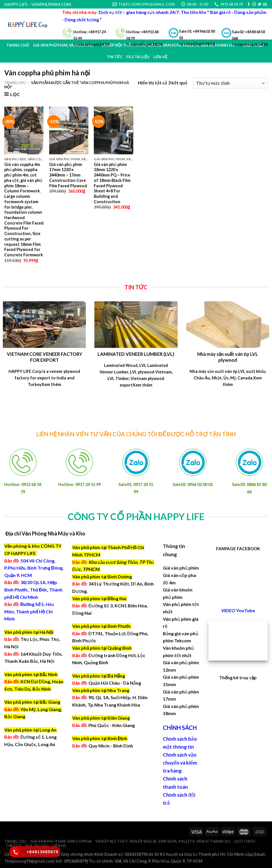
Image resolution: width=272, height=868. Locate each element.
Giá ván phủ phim (181, 568)
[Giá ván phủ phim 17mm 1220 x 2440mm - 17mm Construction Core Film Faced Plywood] (69, 130)
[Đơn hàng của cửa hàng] (230, 83)
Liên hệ (59, 846)
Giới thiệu (245, 841)
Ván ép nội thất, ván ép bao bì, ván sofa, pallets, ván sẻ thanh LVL (163, 841)
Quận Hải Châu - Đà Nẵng (115, 683)
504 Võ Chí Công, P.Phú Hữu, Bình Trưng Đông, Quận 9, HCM (34, 568)
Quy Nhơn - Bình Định (111, 746)
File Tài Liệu (37, 846)
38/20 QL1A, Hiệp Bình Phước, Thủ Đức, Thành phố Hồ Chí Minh (33, 589)
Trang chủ (18, 45)
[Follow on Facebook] (249, 5)
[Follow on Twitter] (259, 5)
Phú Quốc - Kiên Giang (112, 725)
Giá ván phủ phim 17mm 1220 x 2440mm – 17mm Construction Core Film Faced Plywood (68, 175)
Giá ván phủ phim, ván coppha (61, 841)
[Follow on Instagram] (254, 5)
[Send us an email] (265, 5)
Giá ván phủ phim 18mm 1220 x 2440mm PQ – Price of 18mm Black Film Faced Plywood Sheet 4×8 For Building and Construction (112, 183)
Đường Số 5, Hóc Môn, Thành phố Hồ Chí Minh (29, 611)
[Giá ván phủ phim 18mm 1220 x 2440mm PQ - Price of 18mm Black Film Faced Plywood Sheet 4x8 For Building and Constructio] (113, 130)
